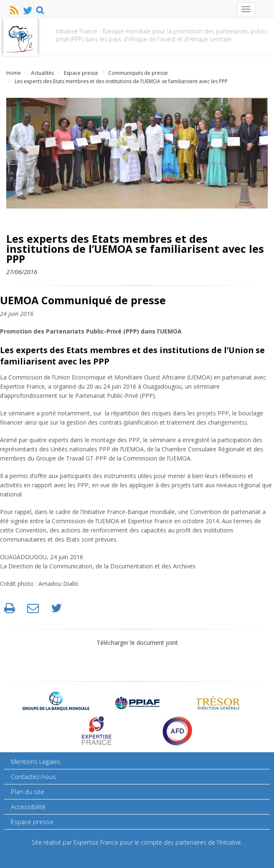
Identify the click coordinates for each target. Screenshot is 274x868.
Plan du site (28, 792)
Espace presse (81, 73)
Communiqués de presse (138, 73)
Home (14, 73)
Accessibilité (28, 807)
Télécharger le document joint (137, 643)
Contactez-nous (33, 776)
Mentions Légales (36, 761)
